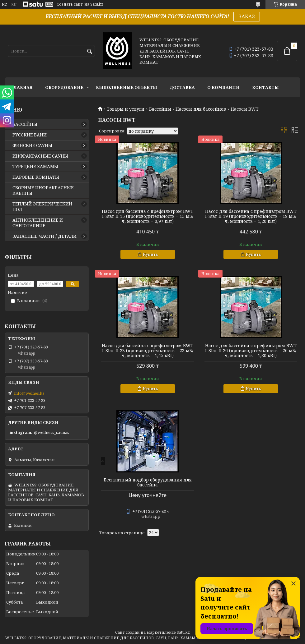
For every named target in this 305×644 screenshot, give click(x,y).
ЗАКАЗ (247, 16)
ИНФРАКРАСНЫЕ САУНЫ (40, 156)
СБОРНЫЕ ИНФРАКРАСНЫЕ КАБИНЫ (43, 191)
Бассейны (160, 109)
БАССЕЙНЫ (25, 124)
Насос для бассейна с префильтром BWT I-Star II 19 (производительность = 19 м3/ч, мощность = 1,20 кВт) (251, 216)
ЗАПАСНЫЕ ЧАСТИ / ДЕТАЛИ (45, 236)
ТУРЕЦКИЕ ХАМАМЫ (35, 167)
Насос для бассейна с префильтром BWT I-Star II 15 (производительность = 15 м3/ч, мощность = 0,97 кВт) (148, 216)
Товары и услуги (126, 109)
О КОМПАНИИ (223, 87)
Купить (150, 254)
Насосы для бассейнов (201, 109)
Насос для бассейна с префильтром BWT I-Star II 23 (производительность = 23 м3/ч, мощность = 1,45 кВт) (148, 351)
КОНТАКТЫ (265, 87)
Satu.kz (183, 632)
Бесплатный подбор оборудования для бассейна (148, 482)
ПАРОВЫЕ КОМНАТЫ (36, 177)
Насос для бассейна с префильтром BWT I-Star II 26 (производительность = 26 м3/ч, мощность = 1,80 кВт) (251, 351)
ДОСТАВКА (182, 87)
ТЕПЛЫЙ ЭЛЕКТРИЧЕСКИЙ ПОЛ (42, 207)
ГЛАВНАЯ (22, 87)
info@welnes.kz (29, 393)
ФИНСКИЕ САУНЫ (32, 145)
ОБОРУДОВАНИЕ (64, 87)
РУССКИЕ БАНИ (30, 135)
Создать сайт (70, 4)
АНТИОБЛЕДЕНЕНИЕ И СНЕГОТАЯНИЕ (38, 223)
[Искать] (89, 51)
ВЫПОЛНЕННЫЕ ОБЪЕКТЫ (127, 87)
